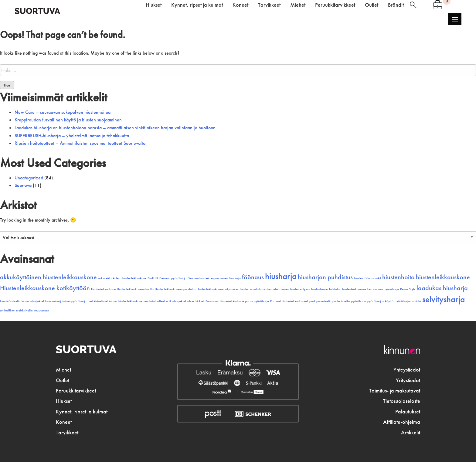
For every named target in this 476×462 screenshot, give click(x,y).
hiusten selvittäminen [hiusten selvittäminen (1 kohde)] (276, 289)
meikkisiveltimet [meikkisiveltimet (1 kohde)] (98, 301)
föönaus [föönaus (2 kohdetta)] (253, 277)
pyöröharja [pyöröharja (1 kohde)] (359, 301)
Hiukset (64, 401)
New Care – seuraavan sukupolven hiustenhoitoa (63, 112)
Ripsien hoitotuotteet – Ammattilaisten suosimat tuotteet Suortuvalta (80, 143)
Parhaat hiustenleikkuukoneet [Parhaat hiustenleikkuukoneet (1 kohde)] (289, 301)
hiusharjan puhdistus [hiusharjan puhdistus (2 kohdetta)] (325, 277)
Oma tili (425, 5)
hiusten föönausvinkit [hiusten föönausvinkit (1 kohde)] (367, 278)
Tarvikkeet (67, 433)
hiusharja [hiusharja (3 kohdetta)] (281, 276)
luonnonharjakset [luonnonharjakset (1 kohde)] (33, 301)
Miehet (63, 370)
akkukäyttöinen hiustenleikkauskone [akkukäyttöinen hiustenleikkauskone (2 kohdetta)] (48, 277)
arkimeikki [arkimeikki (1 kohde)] (105, 278)
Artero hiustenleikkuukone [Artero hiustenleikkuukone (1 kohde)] (129, 278)
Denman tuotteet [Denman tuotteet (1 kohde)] (199, 278)
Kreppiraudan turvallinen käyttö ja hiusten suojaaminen (68, 120)
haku (413, 5)
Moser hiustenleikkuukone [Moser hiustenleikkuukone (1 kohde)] (126, 301)
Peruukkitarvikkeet (76, 391)
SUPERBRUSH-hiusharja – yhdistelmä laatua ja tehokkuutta (72, 136)
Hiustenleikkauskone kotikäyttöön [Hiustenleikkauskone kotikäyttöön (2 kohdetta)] (45, 288)
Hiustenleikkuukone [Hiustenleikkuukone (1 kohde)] (103, 289)
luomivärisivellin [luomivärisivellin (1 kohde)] (10, 301)
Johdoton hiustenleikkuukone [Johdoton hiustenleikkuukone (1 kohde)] (347, 289)
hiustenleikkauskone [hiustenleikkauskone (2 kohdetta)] (443, 277)
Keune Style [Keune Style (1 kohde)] (408, 289)
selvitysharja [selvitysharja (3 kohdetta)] (444, 299)
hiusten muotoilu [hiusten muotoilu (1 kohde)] (251, 289)
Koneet (64, 422)
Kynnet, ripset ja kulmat (82, 412)
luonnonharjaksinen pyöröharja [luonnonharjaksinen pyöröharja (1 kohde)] (66, 301)
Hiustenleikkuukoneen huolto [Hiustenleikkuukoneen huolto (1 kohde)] (135, 289)
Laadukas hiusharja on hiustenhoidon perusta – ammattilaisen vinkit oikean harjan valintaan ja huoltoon (115, 128)
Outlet (63, 380)
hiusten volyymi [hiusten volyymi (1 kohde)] (300, 289)
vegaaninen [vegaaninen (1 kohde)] (41, 310)
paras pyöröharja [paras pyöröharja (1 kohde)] (257, 301)
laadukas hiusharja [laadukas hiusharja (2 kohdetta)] (442, 288)
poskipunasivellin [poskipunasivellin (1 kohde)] (320, 301)
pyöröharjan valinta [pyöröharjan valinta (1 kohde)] (408, 301)
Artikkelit (411, 433)
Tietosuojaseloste (402, 401)
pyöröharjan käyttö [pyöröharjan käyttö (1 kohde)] (380, 301)
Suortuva (23, 185)
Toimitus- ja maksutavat (395, 391)
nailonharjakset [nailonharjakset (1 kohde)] (176, 301)
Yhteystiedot (407, 370)
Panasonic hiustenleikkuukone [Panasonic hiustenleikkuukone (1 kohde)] (225, 301)
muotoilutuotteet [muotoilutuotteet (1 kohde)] (154, 301)
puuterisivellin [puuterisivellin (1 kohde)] (341, 301)
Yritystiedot (408, 380)
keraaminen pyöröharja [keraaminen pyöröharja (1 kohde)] (383, 289)
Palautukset (408, 412)
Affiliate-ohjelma (402, 422)
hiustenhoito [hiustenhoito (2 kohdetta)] (398, 277)
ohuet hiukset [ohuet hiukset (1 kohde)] (196, 301)
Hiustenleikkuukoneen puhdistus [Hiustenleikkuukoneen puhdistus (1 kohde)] (175, 289)
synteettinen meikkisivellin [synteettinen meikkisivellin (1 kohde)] (16, 310)
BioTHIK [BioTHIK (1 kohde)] (153, 278)
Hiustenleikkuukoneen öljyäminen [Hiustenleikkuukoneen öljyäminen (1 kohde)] (218, 289)
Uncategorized (29, 178)
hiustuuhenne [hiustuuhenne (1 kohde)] (319, 289)
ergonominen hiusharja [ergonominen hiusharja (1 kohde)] (226, 278)
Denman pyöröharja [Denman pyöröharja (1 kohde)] (173, 278)
